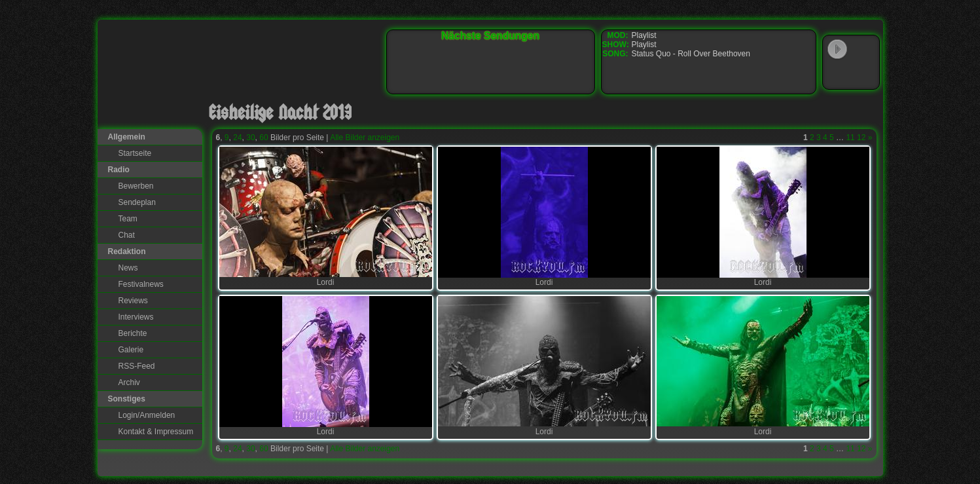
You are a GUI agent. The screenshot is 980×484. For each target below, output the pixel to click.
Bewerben (136, 186)
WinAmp (864, 50)
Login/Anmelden (147, 415)
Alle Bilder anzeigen (365, 138)
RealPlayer (864, 75)
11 (850, 138)
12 (861, 138)
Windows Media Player (837, 75)
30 (250, 138)
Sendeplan (137, 202)
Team (128, 219)
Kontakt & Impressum (156, 432)
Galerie (131, 350)
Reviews (133, 301)
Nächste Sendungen (490, 36)
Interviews (136, 317)
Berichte (133, 333)
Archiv (129, 382)
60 (263, 138)
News (128, 268)
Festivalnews (141, 284)
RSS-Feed (137, 366)
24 (237, 138)
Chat (127, 235)
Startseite (135, 153)
